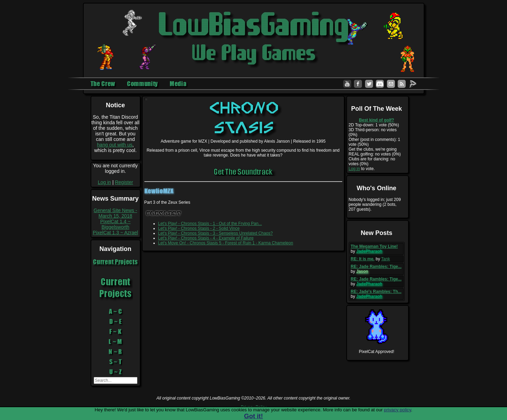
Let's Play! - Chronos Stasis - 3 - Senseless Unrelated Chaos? (216, 233)
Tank (385, 259)
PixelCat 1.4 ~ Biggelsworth (116, 224)
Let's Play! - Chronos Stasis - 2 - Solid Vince (199, 228)
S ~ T (116, 362)
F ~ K (116, 331)
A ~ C (116, 311)
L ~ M (115, 342)
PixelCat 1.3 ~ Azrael (115, 233)
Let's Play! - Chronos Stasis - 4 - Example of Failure (206, 238)
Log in (104, 182)
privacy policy (397, 410)
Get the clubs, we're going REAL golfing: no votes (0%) (375, 152)
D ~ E (116, 321)
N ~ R (115, 352)
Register (124, 182)
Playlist (164, 213)
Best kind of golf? (376, 120)
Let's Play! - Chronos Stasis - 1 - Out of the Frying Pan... (210, 224)
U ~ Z (116, 372)
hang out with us (115, 145)
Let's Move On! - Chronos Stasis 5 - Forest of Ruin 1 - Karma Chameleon (226, 243)
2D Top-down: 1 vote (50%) (374, 125)
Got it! (253, 416)
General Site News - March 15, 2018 (115, 213)
